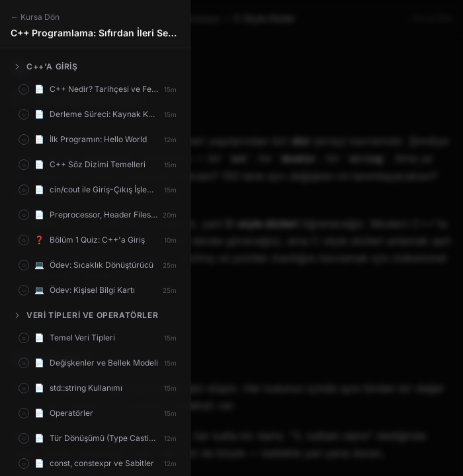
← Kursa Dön (35, 17)
